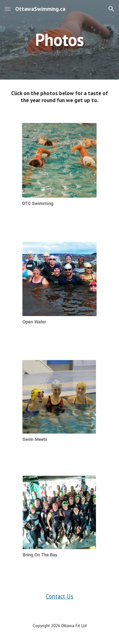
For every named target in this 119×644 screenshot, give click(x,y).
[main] (60, 40)
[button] (8, 9)
